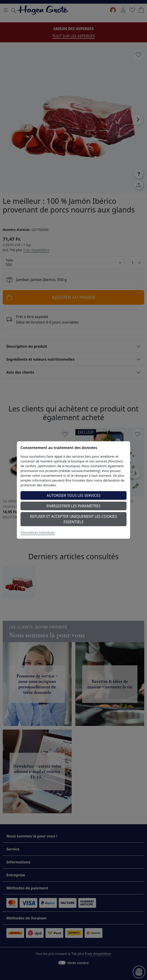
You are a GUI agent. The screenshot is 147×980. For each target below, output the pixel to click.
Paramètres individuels (38, 532)
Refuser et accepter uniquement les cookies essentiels (73, 519)
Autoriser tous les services (74, 495)
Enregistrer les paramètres (73, 506)
